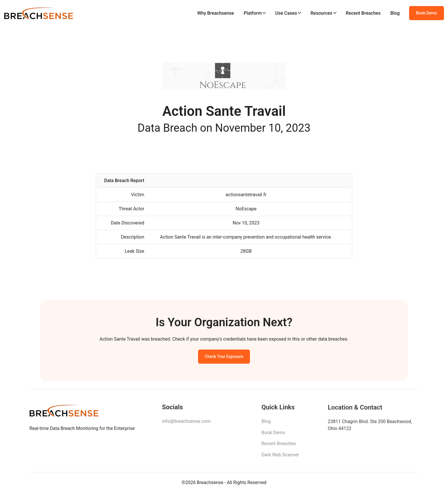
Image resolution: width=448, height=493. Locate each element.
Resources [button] (321, 13)
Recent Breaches (363, 13)
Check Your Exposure (224, 358)
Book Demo (426, 13)
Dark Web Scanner (280, 457)
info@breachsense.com (186, 423)
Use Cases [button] (286, 13)
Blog (395, 13)
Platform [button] (253, 13)
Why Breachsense (215, 13)
